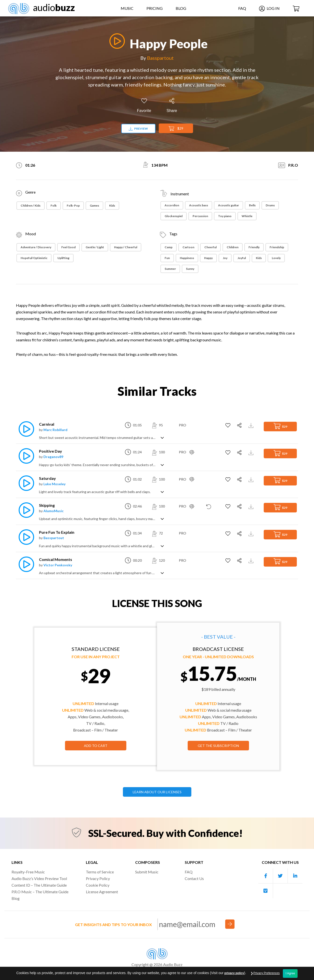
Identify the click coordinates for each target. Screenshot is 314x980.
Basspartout (160, 58)
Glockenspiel (174, 216)
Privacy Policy (98, 878)
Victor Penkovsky (58, 565)
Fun (167, 258)
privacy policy (234, 977)
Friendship (277, 247)
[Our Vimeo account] (266, 891)
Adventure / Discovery (36, 247)
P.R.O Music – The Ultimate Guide (40, 892)
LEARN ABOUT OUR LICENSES (157, 792)
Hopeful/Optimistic (34, 258)
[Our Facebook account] (266, 876)
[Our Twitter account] (280, 876)
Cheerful (210, 247)
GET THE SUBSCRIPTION (218, 746)
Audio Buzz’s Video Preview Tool (39, 878)
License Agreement (102, 892)
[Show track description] (162, 437)
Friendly (254, 247)
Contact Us (194, 878)
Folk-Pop (73, 205)
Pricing (155, 8)
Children (233, 247)
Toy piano (225, 216)
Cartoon (188, 247)
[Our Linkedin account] (295, 876)
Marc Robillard (55, 430)
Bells (252, 205)
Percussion (200, 216)
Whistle (247, 216)
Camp (169, 247)
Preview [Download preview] (138, 129)
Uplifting (63, 258)
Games (94, 205)
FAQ (242, 8)
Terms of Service (100, 872)
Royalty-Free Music (28, 872)
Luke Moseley (54, 484)
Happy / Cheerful (126, 247)
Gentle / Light (95, 247)
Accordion (172, 205)
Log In (269, 8)
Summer (170, 269)
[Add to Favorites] (144, 105)
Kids (112, 205)
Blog (181, 8)
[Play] (116, 41)
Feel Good (68, 247)
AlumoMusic (53, 511)
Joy (225, 258)
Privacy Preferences (267, 977)
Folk (54, 205)
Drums (270, 205)
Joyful (242, 258)
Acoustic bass (199, 205)
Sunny (190, 269)
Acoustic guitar (229, 205)
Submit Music (147, 872)
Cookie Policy (98, 885)
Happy (208, 258)
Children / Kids (31, 205)
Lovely (276, 258)
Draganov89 (53, 457)
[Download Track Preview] (252, 425)
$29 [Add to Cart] (176, 129)
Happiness (187, 258)
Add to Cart (96, 746)
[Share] (172, 105)
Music (127, 8)
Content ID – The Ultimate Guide (39, 885)
